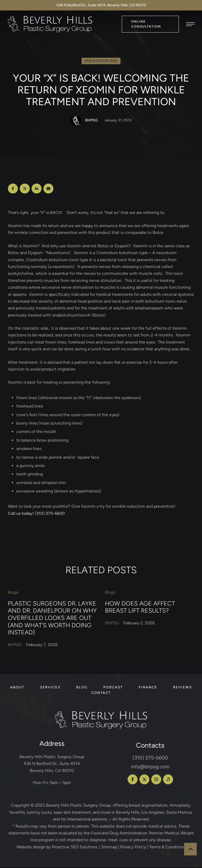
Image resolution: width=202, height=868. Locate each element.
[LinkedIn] (37, 189)
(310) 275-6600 (150, 759)
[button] (150, 24)
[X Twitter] (25, 189)
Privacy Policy (133, 848)
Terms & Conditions (167, 848)
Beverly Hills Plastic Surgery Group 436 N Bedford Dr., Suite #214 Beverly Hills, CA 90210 (52, 764)
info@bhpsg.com (150, 767)
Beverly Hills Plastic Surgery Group (78, 806)
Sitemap (109, 848)
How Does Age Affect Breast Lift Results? (140, 608)
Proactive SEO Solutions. (75, 848)
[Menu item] (17, 688)
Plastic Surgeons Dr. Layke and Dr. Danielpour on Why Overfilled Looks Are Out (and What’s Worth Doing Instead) (52, 619)
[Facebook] (13, 189)
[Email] (48, 189)
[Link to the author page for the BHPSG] (76, 121)
